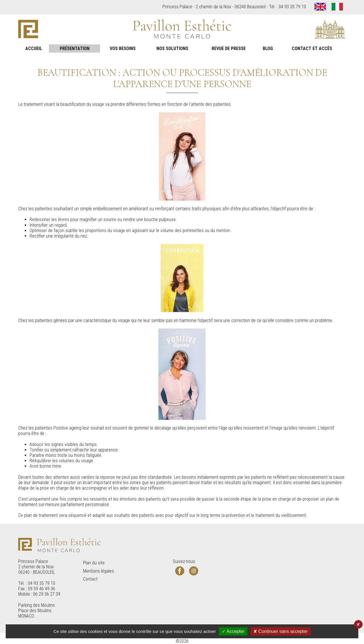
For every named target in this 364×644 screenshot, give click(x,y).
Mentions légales (99, 571)
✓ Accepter (233, 631)
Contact (90, 579)
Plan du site (94, 563)
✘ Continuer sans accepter (281, 631)
